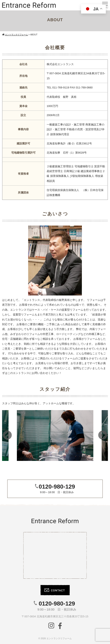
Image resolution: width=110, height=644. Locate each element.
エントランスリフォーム (59, 638)
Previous (7, 436)
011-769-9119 (61, 87)
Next (103, 436)
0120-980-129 (57, 487)
